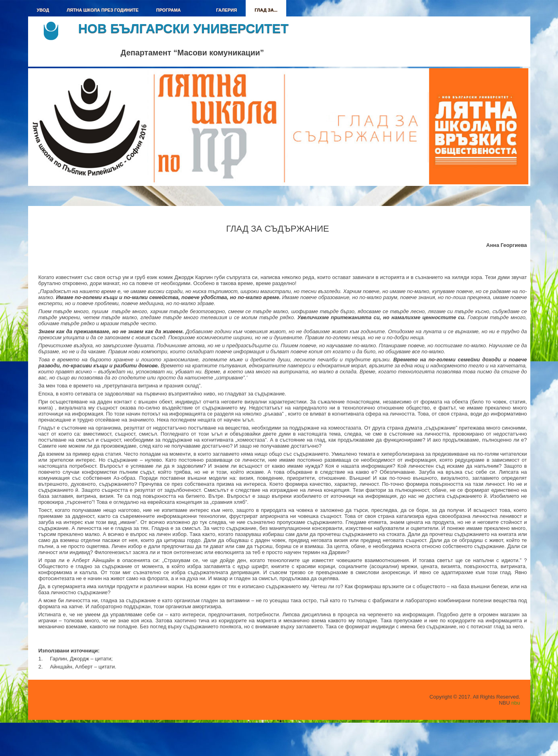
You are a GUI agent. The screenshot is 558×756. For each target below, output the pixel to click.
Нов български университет (183, 29)
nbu (516, 703)
